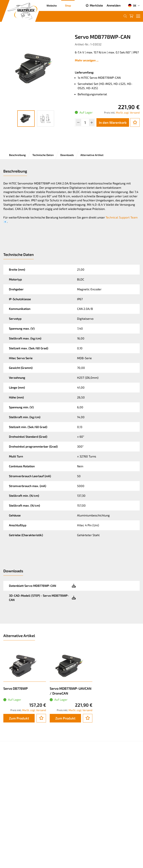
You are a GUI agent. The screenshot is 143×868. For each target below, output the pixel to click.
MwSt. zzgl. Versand (128, 113)
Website (52, 5)
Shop (68, 5)
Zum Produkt (19, 718)
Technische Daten (43, 155)
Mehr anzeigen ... (87, 60)
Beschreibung (17, 155)
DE (132, 6)
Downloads (67, 155)
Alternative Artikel (92, 155)
